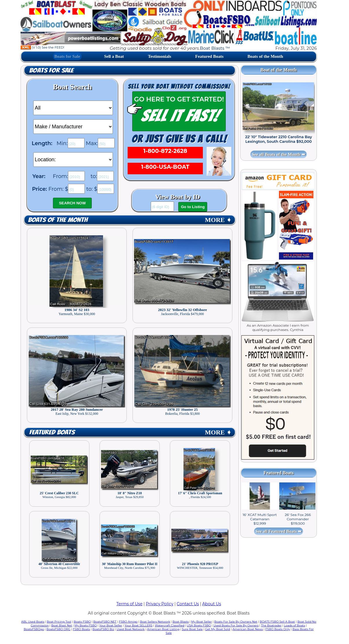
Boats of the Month (265, 56)
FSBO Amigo (128, 622)
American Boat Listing (163, 629)
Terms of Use (129, 604)
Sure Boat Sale (192, 629)
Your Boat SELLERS (138, 625)
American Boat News (248, 629)
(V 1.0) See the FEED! (42, 47)
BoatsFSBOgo (34, 629)
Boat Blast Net (62, 625)
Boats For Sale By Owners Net (236, 622)
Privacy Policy (160, 604)
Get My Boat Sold (218, 629)
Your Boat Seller (111, 625)
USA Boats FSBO (199, 625)
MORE (218, 220)
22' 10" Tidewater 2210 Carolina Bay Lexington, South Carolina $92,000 (279, 139)
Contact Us (188, 604)
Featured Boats (210, 56)
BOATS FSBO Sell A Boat (278, 622)
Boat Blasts (181, 622)
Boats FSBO (82, 622)
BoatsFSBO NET (105, 622)
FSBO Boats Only (278, 629)
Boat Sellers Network (155, 622)
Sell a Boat (114, 56)
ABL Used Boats (33, 622)
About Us (212, 604)
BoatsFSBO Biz (103, 629)
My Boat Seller (202, 622)
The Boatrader (271, 625)
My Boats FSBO (86, 625)
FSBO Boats (82, 629)
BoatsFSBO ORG (58, 629)
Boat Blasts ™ (215, 48)
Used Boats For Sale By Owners (236, 625)
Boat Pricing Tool (59, 622)
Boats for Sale (67, 56)
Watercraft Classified (170, 625)
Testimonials (159, 56)
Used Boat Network (131, 629)
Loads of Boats (294, 625)
